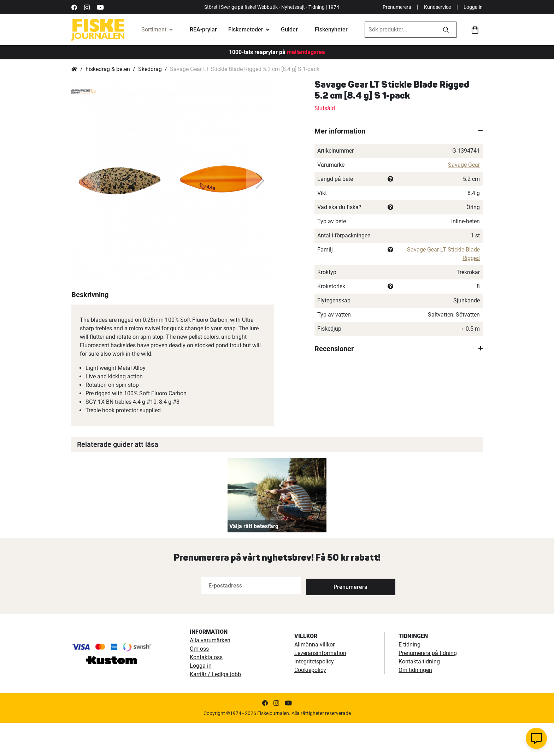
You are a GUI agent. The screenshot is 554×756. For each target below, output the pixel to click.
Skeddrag (150, 69)
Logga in (473, 7)
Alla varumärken (210, 674)
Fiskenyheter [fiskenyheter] (331, 29)
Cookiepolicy (310, 703)
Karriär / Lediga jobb (215, 707)
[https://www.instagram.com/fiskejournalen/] (87, 7)
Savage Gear (464, 165)
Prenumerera (397, 7)
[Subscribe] (329, 619)
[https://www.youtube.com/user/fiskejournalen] (100, 7)
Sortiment (154, 29)
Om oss (199, 682)
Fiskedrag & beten (108, 69)
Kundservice (437, 7)
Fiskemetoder (246, 29)
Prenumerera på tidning (428, 686)
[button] (86, 181)
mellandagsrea (305, 52)
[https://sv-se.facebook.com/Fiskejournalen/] (74, 7)
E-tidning (409, 678)
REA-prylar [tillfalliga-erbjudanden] (203, 29)
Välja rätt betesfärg (254, 559)
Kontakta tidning (419, 695)
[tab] (399, 131)
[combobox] (400, 30)
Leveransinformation (320, 686)
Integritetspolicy (314, 695)
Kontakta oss (206, 690)
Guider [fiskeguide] (289, 29)
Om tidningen (415, 703)
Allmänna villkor (314, 678)
